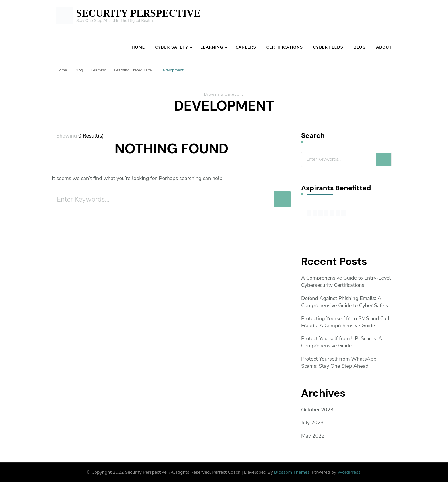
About (384, 47)
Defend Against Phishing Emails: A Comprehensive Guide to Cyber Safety (345, 302)
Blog (360, 47)
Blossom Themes (292, 472)
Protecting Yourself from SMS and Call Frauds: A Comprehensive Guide (345, 322)
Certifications (285, 47)
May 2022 (313, 436)
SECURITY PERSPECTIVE (138, 13)
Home (138, 47)
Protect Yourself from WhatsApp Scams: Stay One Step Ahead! (339, 362)
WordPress (349, 472)
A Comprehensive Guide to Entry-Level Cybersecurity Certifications (346, 281)
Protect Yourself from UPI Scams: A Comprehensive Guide (342, 342)
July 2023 (312, 423)
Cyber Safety (172, 47)
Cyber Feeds (328, 47)
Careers (246, 47)
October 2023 (317, 410)
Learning (212, 47)
